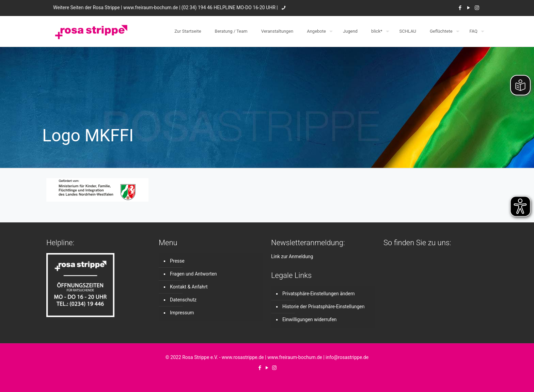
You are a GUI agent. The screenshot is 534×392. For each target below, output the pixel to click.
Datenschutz (183, 300)
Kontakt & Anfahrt (189, 287)
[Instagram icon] (477, 8)
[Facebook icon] (460, 8)
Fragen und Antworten (193, 274)
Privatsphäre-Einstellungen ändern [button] (318, 294)
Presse (177, 261)
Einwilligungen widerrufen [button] (309, 319)
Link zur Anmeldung (292, 256)
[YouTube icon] (468, 8)
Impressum (182, 313)
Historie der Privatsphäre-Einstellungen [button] (323, 307)
